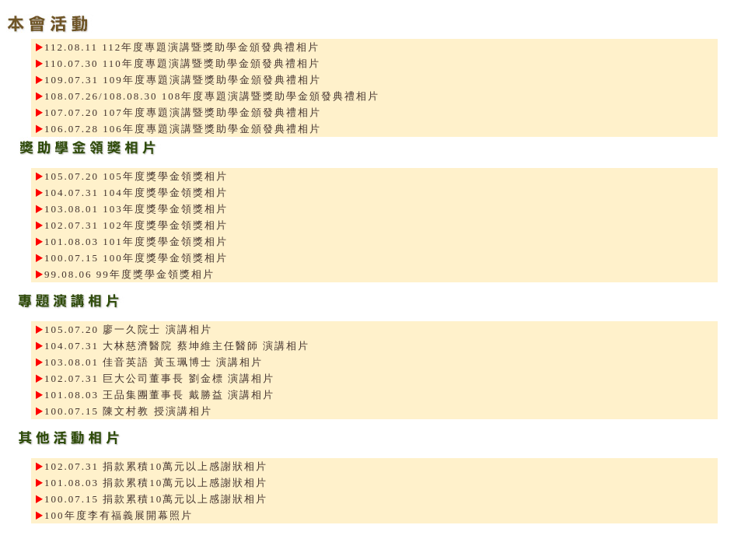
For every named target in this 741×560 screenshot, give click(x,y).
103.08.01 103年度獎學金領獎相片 (136, 209)
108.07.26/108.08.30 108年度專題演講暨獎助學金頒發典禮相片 (212, 96)
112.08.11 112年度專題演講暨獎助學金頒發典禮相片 (182, 47)
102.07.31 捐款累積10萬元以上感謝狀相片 (156, 466)
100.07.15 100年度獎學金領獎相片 (136, 258)
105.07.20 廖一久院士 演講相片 (128, 329)
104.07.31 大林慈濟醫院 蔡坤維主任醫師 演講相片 (177, 346)
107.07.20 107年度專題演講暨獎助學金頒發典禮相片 (183, 112)
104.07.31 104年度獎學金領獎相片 (136, 192)
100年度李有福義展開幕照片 (119, 515)
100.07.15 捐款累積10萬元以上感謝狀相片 (156, 499)
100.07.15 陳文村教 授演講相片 (128, 411)
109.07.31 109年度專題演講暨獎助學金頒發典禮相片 (183, 80)
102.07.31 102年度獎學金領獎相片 (136, 225)
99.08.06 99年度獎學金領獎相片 (129, 274)
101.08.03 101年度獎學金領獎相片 (136, 241)
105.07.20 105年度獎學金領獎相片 (136, 176)
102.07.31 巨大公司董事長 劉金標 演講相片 (159, 378)
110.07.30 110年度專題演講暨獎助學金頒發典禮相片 (182, 63)
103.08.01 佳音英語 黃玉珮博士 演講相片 (154, 362)
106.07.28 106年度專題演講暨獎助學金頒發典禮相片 (183, 129)
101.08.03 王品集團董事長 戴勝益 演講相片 (159, 395)
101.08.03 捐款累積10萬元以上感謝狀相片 (156, 483)
